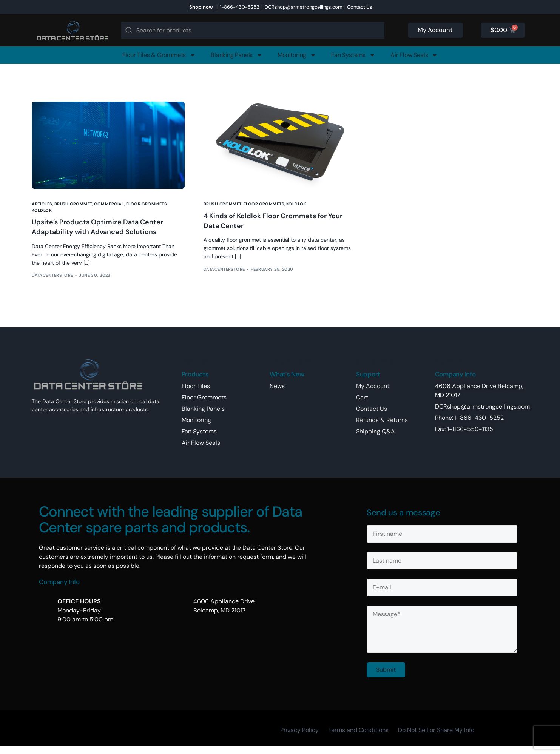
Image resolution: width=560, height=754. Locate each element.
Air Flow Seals (414, 55)
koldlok (42, 210)
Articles (42, 204)
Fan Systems (353, 55)
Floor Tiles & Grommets (159, 55)
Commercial (109, 204)
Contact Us (360, 7)
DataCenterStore (52, 275)
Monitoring (297, 55)
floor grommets (147, 204)
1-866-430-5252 (239, 7)
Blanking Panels (237, 55)
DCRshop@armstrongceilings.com (304, 7)
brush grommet (73, 204)
